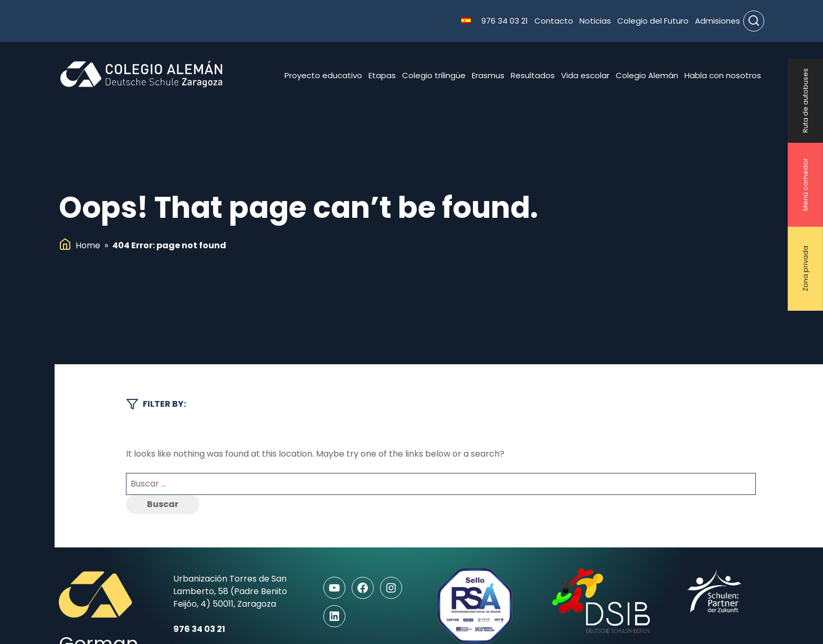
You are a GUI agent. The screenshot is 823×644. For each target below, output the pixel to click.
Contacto (554, 21)
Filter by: (156, 404)
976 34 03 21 (505, 21)
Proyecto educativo (323, 75)
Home (88, 245)
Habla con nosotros (723, 75)
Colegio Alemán (647, 75)
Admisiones (718, 21)
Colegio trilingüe (434, 75)
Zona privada (805, 269)
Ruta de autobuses (805, 101)
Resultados (533, 75)
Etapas (382, 75)
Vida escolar (585, 75)
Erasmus (488, 75)
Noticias (595, 21)
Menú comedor (805, 185)
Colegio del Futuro (653, 21)
